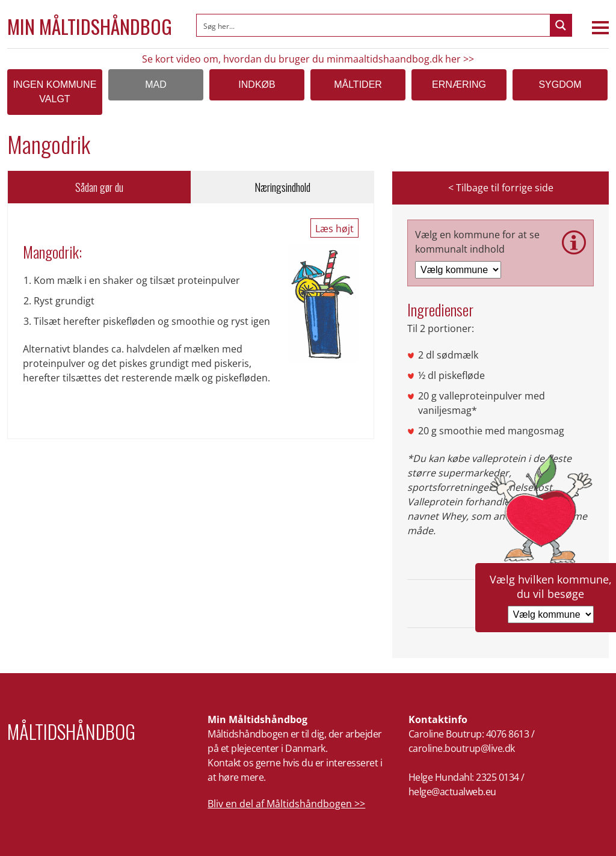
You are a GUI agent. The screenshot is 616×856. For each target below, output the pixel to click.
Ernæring (459, 85)
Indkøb (257, 85)
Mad (156, 85)
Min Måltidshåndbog (90, 26)
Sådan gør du (99, 187)
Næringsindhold (282, 187)
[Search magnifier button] (561, 25)
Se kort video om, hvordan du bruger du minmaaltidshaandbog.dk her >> (308, 59)
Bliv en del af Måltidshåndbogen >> (286, 804)
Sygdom (560, 85)
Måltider (358, 85)
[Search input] (374, 25)
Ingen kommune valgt (55, 92)
